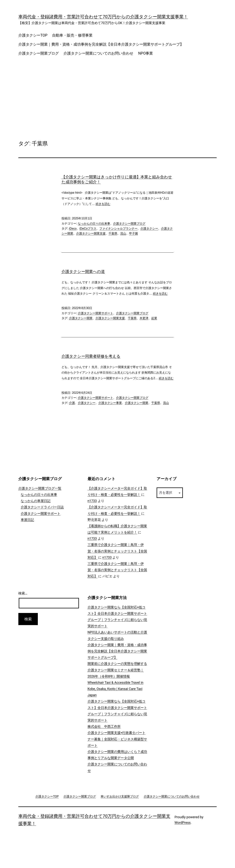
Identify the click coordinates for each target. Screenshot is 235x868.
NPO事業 (146, 53)
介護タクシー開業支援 (91, 233)
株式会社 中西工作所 (104, 726)
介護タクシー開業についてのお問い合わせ (98, 53)
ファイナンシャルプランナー (118, 228)
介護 (72, 403)
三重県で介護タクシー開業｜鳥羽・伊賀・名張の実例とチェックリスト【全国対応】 (117, 551)
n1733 (92, 501)
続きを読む (103, 204)
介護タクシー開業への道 (83, 272)
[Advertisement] (117, 91)
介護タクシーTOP (33, 35)
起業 (154, 318)
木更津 (144, 318)
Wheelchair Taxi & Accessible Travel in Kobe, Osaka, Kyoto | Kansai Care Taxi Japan (115, 689)
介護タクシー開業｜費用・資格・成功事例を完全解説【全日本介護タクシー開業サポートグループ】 (101, 44)
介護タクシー (149, 228)
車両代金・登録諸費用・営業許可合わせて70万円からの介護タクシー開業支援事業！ (103, 17)
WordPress (183, 823)
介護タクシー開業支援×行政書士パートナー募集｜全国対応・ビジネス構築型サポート (117, 739)
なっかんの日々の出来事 (94, 224)
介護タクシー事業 (110, 403)
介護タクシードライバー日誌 (42, 507)
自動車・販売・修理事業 (72, 35)
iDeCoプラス (88, 228)
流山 (123, 233)
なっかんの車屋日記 (36, 501)
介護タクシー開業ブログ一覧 (40, 488)
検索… (23, 593)
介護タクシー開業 (81, 318)
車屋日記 (27, 520)
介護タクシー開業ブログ (39, 53)
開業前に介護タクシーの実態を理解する (117, 664)
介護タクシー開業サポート (95, 313)
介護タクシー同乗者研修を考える (91, 356)
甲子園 (133, 233)
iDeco (73, 228)
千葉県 (113, 233)
